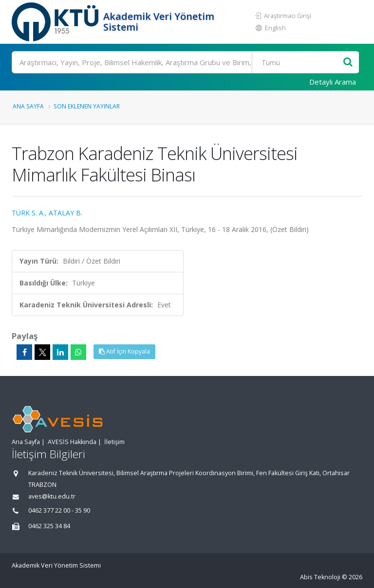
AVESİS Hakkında (72, 442)
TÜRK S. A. (28, 213)
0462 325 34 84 (49, 526)
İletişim (114, 442)
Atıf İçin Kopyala (124, 351)
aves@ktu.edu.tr (52, 496)
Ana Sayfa (28, 106)
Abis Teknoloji (320, 577)
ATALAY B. (65, 213)
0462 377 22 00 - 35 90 (59, 510)
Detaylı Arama (333, 82)
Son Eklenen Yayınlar (87, 106)
